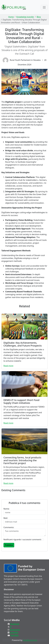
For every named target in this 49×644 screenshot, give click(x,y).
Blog (39, 17)
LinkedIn (14, 633)
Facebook (15, 624)
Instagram (15, 630)
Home (11, 17)
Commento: (9, 527)
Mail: (6, 518)
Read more (8, 366)
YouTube (14, 635)
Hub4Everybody (30, 640)
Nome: (6, 509)
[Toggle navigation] (44, 7)
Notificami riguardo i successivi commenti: (22, 540)
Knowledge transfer (25, 17)
